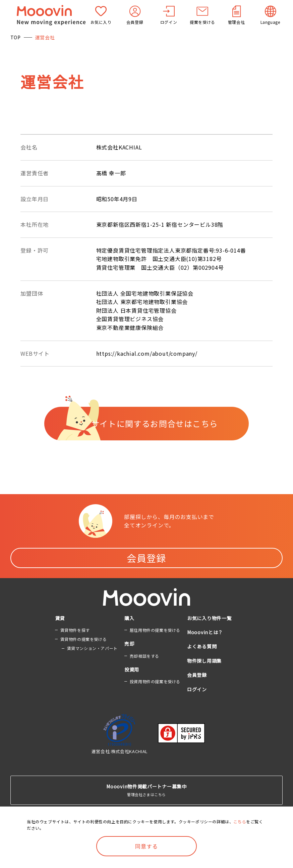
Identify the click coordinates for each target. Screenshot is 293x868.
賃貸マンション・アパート (92, 648)
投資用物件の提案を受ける (155, 681)
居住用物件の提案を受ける (155, 630)
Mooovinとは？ (205, 632)
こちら (240, 821)
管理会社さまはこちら (147, 790)
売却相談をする (144, 656)
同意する (146, 846)
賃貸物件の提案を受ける (84, 639)
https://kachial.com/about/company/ (147, 353)
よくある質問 (202, 646)
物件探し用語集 (204, 661)
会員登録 (146, 558)
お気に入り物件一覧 (209, 618)
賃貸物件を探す (75, 630)
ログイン (197, 689)
